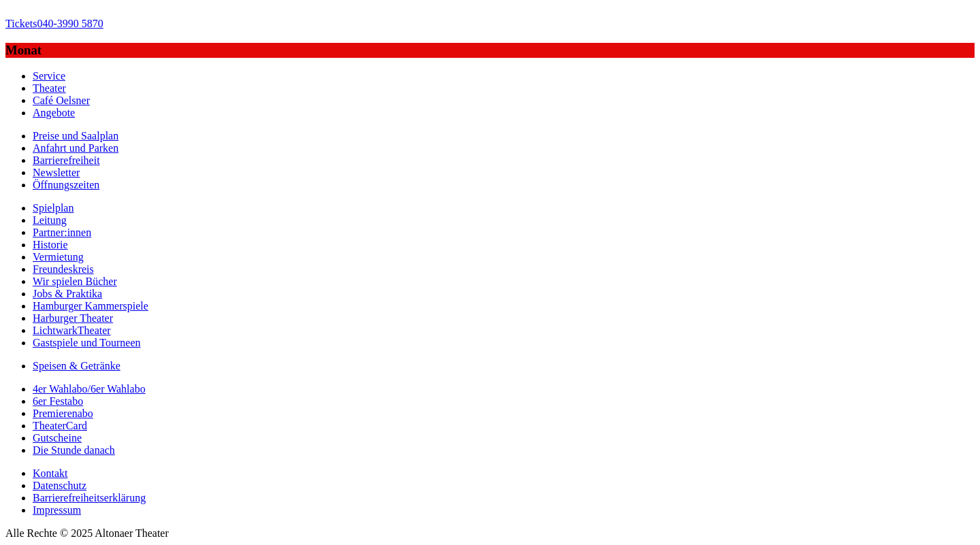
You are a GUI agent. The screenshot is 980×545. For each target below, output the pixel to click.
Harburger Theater (73, 318)
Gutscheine (57, 438)
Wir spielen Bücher (75, 281)
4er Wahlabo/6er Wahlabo (89, 389)
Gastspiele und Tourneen (87, 343)
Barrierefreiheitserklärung (89, 498)
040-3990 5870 (54, 23)
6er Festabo (58, 401)
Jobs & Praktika (67, 294)
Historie (50, 245)
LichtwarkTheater (72, 330)
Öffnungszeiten (66, 185)
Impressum (57, 510)
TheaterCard (60, 426)
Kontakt (50, 473)
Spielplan (53, 208)
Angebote (54, 113)
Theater (49, 88)
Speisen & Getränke (77, 366)
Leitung (50, 220)
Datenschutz (60, 485)
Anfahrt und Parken (76, 148)
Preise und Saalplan (76, 136)
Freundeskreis (63, 269)
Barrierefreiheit (66, 160)
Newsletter (56, 172)
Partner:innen (62, 232)
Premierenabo (63, 413)
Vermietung (58, 257)
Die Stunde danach (74, 450)
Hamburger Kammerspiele (91, 306)
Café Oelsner (61, 100)
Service (49, 76)
